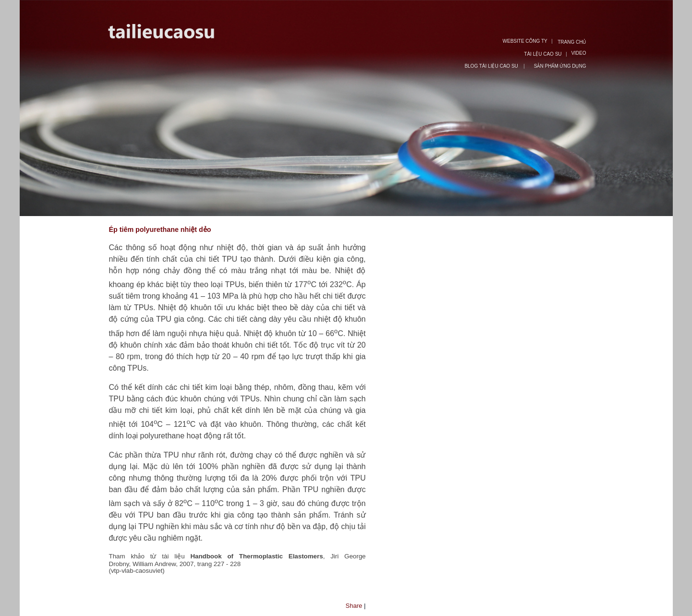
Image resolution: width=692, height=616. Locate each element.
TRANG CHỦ (572, 42)
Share (354, 606)
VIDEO (578, 53)
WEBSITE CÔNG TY (525, 41)
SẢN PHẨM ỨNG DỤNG (560, 66)
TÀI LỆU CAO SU (543, 54)
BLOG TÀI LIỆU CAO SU (492, 66)
